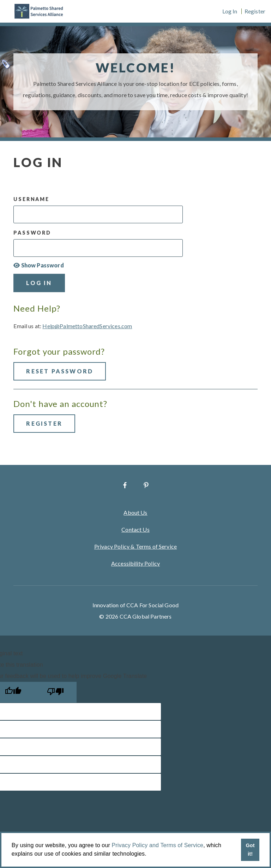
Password (32, 233)
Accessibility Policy (135, 563)
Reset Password (60, 371)
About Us (135, 512)
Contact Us (135, 529)
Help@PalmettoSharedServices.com (87, 326)
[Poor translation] (55, 692)
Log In (230, 11)
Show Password (38, 265)
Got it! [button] (250, 850)
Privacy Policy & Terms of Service (135, 546)
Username (31, 199)
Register (255, 11)
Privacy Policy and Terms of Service (158, 845)
